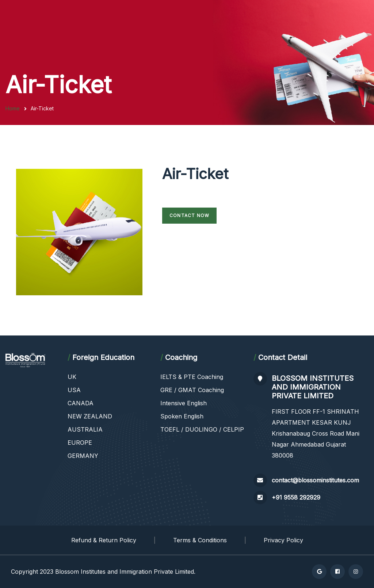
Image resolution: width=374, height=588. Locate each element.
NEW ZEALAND (90, 416)
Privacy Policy (283, 540)
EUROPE (80, 443)
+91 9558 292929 (296, 497)
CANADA (81, 403)
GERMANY (83, 456)
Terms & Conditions (200, 540)
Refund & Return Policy (104, 540)
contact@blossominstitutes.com (315, 480)
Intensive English (184, 403)
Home (13, 108)
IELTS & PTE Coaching (192, 377)
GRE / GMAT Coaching (192, 390)
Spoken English (182, 416)
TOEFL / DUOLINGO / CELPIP (202, 429)
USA (74, 390)
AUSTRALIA (85, 429)
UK (72, 377)
